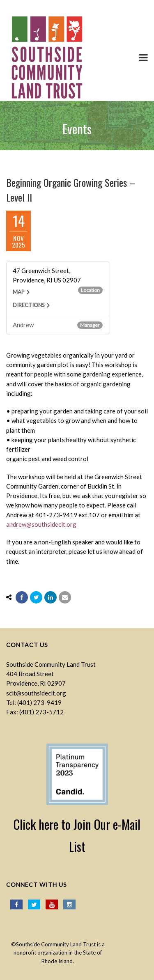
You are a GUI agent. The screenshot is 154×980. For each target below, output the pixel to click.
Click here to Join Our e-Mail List (77, 835)
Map (19, 292)
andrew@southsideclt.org (41, 524)
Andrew (23, 325)
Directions (29, 305)
